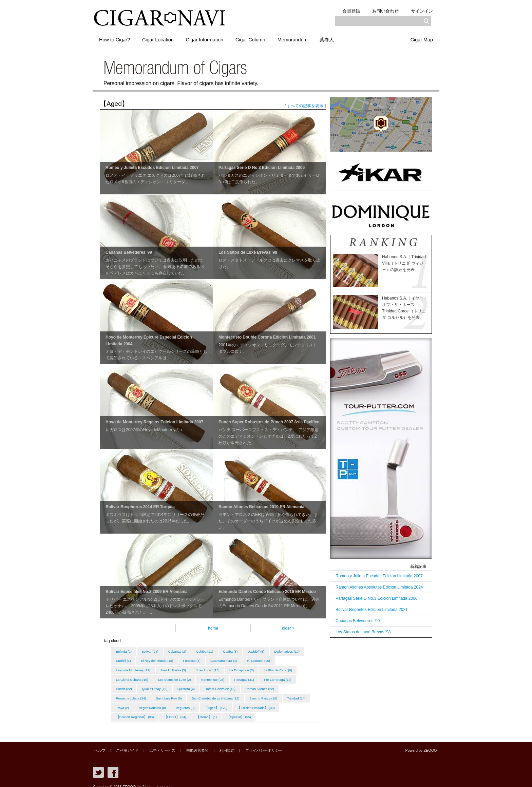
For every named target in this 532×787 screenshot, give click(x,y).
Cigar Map (420, 38)
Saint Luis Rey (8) (211, 694)
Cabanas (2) (181, 651)
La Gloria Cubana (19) (173, 677)
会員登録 (344, 11)
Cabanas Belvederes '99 (358, 621)
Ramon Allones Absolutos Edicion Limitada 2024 (379, 587)
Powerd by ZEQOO (422, 744)
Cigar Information (211, 38)
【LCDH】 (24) (226, 711)
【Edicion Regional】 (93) (185, 711)
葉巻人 (342, 38)
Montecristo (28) (256, 677)
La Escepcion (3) (282, 668)
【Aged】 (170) (291, 703)
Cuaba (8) (237, 651)
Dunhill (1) (161, 660)
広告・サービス (157, 744)
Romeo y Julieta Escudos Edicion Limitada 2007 (379, 576)
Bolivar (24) (152, 651)
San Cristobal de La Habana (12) (260, 694)
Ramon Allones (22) (131, 694)
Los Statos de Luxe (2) (217, 677)
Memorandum (305, 38)
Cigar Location (162, 38)
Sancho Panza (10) (131, 703)
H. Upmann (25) (128, 668)
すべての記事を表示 (305, 106)
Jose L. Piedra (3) (210, 668)
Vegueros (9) (258, 703)
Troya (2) (193, 703)
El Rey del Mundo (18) (196, 660)
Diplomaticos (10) (129, 660)
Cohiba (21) (210, 651)
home (213, 628)
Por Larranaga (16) (130, 685)
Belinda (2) (125, 651)
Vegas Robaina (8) (224, 703)
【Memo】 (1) (259, 711)
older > (288, 628)
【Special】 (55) (293, 711)
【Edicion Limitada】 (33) (135, 711)
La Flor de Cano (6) (131, 677)
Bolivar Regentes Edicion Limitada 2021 (372, 610)
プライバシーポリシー (251, 744)
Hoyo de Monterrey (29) (168, 668)
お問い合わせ (381, 11)
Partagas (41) (289, 677)
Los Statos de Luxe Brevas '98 (363, 632)
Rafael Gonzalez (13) (265, 685)
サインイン (421, 11)
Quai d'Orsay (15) (196, 685)
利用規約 (216, 744)
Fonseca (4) (233, 660)
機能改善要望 (189, 744)
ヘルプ (99, 744)
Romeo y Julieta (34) (172, 694)
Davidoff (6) (264, 651)
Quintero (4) (229, 685)
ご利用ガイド (124, 744)
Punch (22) (164, 685)
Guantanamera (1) (266, 660)
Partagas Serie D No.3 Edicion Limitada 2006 (376, 598)
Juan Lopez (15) (246, 668)
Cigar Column (260, 38)
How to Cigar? (116, 38)
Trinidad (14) (165, 703)
